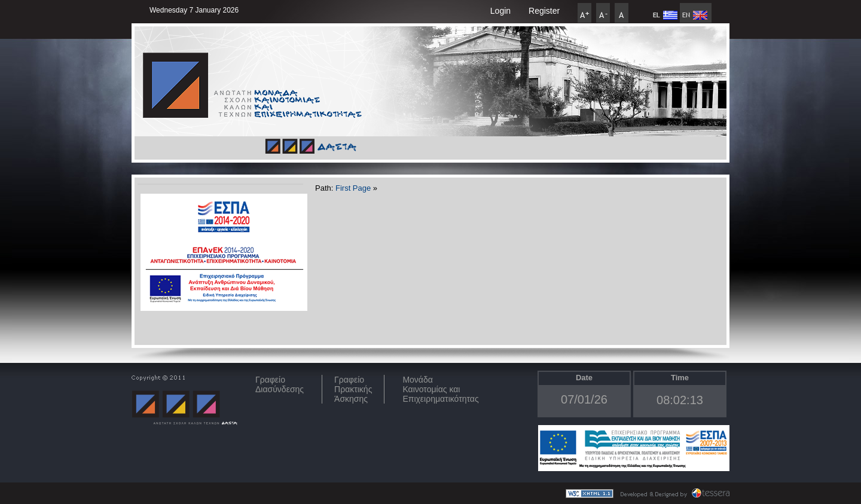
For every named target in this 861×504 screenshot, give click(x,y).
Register (544, 11)
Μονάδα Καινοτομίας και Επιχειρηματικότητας (440, 389)
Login (500, 11)
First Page (353, 188)
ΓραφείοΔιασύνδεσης (280, 384)
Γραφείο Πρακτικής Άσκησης (353, 389)
